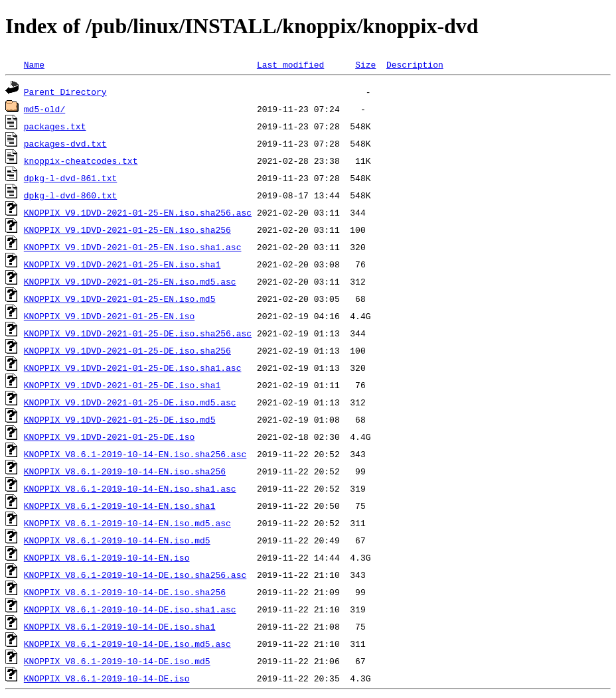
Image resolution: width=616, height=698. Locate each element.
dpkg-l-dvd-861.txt (70, 178)
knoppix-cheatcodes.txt (81, 161)
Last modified (290, 64)
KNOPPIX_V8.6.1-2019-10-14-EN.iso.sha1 (120, 506)
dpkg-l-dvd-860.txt (70, 195)
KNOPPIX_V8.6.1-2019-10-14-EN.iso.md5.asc (127, 523)
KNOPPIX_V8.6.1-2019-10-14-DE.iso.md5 (117, 661)
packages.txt (55, 126)
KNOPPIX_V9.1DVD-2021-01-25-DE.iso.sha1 (122, 385)
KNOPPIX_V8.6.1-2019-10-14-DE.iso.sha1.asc (130, 609)
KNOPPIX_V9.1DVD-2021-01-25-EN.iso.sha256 (127, 230)
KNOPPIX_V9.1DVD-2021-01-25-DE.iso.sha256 (127, 350)
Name (34, 64)
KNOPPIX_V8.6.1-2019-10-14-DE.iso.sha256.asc (135, 575)
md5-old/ (44, 109)
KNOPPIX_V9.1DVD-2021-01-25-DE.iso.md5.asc (130, 402)
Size (365, 64)
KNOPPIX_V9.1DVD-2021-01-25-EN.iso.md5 (120, 299)
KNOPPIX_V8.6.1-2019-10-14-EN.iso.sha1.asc (130, 488)
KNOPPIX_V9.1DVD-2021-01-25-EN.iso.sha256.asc (138, 212)
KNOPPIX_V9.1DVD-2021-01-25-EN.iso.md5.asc (130, 281)
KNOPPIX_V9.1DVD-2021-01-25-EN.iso (109, 316)
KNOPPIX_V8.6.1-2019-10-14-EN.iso (107, 557)
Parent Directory (65, 92)
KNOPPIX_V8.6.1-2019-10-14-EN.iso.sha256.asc (135, 454)
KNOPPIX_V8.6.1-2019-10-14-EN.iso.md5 (117, 540)
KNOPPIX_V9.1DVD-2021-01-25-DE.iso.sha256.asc (138, 333)
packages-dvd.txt (65, 143)
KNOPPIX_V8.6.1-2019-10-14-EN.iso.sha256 (125, 471)
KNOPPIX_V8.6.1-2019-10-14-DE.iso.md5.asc (127, 644)
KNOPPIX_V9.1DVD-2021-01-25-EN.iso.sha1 (122, 264)
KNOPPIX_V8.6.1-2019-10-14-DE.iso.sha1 (120, 626)
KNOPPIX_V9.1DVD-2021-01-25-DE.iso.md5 (120, 419)
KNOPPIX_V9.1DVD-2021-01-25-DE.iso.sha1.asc (133, 368)
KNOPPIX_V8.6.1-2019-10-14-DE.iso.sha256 (125, 592)
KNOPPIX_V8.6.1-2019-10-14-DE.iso (107, 678)
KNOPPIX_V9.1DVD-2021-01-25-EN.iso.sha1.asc (133, 247)
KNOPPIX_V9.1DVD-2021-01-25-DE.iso (109, 437)
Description (415, 64)
